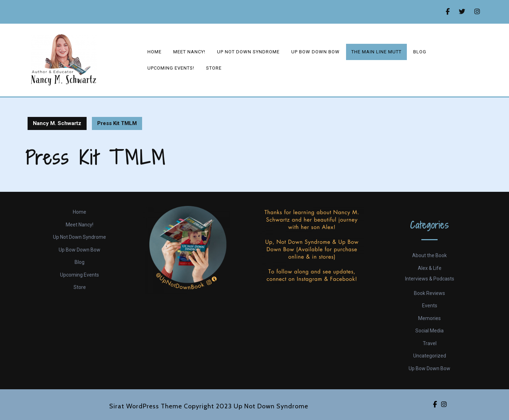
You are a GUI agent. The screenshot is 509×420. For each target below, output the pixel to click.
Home (154, 52)
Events (430, 306)
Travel (430, 343)
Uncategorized (430, 356)
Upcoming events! (171, 68)
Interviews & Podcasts (430, 279)
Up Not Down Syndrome (248, 52)
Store (214, 68)
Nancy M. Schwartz (57, 123)
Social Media (429, 331)
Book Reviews (429, 293)
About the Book (429, 255)
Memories (429, 318)
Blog (420, 52)
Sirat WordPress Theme (146, 406)
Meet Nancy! (189, 52)
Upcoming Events (80, 275)
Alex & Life (430, 268)
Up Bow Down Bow (315, 52)
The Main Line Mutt (376, 52)
